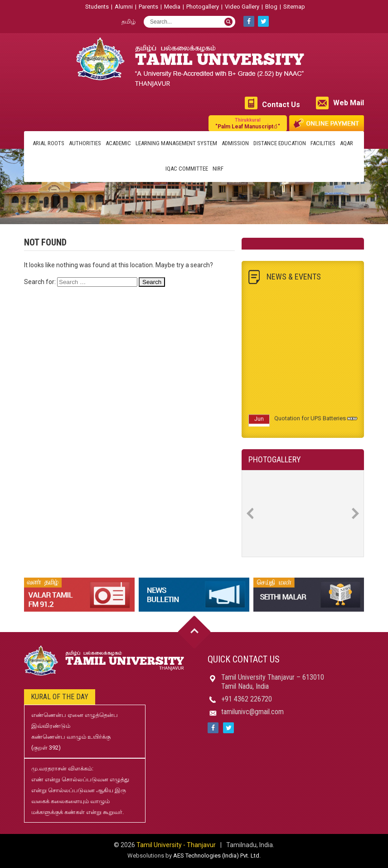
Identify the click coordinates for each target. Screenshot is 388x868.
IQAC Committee (187, 169)
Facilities (323, 143)
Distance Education (280, 143)
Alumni (124, 7)
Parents (148, 7)
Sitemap (294, 7)
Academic (118, 143)
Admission (235, 143)
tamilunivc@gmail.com (252, 712)
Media (172, 7)
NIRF (218, 169)
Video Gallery (242, 7)
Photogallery (203, 7)
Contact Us (281, 105)
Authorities (85, 143)
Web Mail (349, 103)
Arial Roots (48, 143)
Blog (271, 7)
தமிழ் (129, 22)
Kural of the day (60, 697)
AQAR (347, 143)
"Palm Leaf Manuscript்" (248, 123)
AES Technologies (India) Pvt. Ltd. (217, 856)
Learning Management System (176, 143)
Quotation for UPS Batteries (310, 421)
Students (97, 7)
